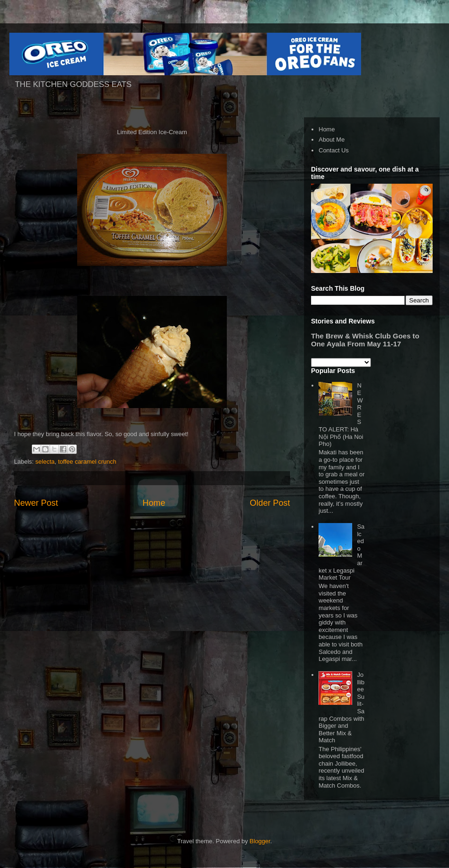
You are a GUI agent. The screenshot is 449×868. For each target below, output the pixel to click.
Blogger (260, 841)
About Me (332, 140)
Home (154, 503)
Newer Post (36, 503)
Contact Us (333, 150)
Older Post (270, 503)
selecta (45, 462)
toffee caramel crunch (87, 462)
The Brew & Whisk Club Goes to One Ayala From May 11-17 (365, 340)
